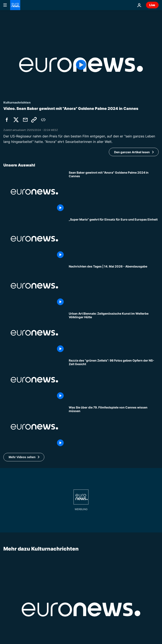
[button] (24, 457)
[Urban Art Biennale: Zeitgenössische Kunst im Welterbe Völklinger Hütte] (114, 333)
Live (152, 5)
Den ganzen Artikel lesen (132, 152)
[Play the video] (81, 65)
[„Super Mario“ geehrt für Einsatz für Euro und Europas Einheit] (114, 239)
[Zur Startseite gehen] (15, 5)
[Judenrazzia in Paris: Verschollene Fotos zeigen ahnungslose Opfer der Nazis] (114, 380)
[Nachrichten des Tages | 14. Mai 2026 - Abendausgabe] (114, 286)
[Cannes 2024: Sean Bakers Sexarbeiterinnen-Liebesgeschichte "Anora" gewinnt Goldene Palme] (114, 192)
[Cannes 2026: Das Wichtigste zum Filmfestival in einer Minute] (114, 427)
